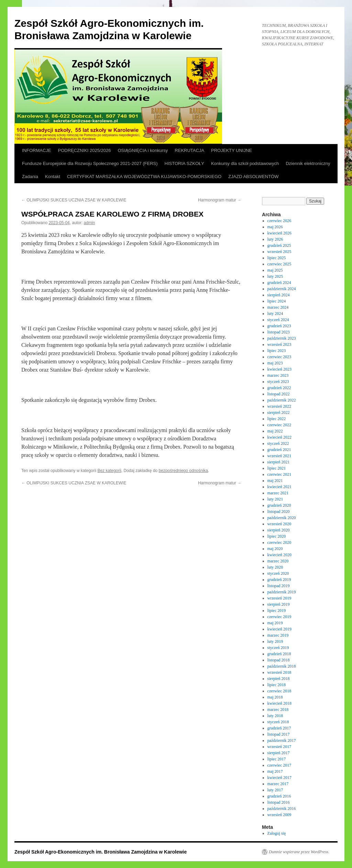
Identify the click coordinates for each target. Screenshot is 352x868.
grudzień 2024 (279, 283)
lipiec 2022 (277, 419)
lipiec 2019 (277, 611)
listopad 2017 (279, 734)
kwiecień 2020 (279, 555)
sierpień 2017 (279, 753)
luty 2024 (275, 314)
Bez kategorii (109, 471)
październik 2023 (282, 338)
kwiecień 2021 (279, 487)
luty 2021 (275, 499)
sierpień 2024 (279, 295)
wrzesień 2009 (279, 815)
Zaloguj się (277, 833)
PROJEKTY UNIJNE (232, 150)
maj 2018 (275, 697)
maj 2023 (275, 363)
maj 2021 (275, 481)
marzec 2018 (278, 710)
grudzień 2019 (279, 580)
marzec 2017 (278, 784)
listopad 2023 (279, 332)
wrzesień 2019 (279, 598)
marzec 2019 (278, 635)
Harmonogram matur (220, 200)
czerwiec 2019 (279, 617)
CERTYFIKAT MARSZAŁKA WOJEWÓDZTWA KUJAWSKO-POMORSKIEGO (144, 177)
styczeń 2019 (278, 648)
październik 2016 (282, 809)
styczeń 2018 (278, 722)
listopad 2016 (279, 802)
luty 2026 (275, 239)
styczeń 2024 (278, 320)
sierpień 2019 (279, 604)
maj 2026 (275, 227)
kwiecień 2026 (279, 233)
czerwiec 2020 (279, 542)
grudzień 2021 (279, 450)
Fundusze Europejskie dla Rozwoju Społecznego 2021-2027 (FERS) (90, 163)
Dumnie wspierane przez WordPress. (299, 852)
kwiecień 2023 (279, 369)
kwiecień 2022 (279, 437)
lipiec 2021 (277, 468)
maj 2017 (275, 771)
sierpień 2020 (279, 530)
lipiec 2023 (277, 351)
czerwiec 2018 (279, 691)
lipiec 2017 (277, 759)
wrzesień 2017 (279, 747)
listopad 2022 (279, 394)
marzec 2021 (278, 493)
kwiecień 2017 (279, 778)
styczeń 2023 (278, 382)
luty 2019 (275, 641)
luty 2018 (275, 716)
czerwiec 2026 (279, 221)
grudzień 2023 (279, 326)
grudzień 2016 (279, 796)
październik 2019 (282, 592)
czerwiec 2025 (279, 264)
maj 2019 (275, 623)
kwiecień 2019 (279, 629)
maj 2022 (275, 431)
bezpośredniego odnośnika (183, 471)
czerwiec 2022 (279, 425)
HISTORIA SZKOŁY (184, 163)
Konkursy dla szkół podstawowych (245, 163)
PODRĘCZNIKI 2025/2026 (85, 150)
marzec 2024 (278, 307)
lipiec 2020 (277, 536)
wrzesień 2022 (279, 406)
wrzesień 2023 (279, 344)
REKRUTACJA (189, 150)
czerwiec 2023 (279, 357)
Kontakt (53, 177)
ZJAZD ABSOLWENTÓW (253, 177)
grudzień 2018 (279, 654)
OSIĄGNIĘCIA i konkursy (143, 150)
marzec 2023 (278, 375)
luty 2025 (275, 276)
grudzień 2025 (279, 245)
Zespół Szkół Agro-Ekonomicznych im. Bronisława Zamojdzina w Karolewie (101, 852)
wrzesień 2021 (279, 456)
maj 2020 (275, 549)
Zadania (30, 177)
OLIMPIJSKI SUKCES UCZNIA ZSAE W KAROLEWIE (74, 200)
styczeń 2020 (278, 573)
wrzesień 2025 (279, 252)
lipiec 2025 (277, 258)
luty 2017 (275, 790)
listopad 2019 (279, 586)
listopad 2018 (279, 660)
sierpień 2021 (279, 462)
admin (90, 223)
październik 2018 (282, 666)
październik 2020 (282, 518)
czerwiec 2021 (279, 474)
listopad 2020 (279, 512)
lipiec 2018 (277, 685)
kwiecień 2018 (279, 703)
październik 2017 (282, 740)
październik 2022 (282, 400)
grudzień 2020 (279, 505)
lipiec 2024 (277, 301)
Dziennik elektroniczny (308, 163)
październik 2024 (282, 289)
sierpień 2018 (279, 679)
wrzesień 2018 (279, 672)
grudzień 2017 (279, 728)
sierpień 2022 (279, 413)
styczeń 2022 (278, 443)
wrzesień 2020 (279, 524)
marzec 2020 (278, 561)
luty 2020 (275, 567)
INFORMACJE (37, 150)
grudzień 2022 (279, 388)
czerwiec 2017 (279, 765)
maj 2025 (275, 270)
